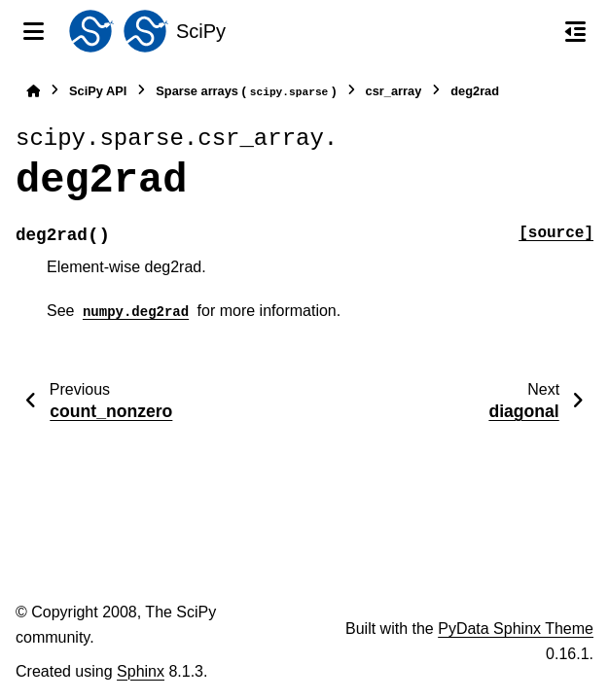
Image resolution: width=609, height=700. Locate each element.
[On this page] (575, 31)
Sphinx (141, 671)
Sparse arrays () (246, 92)
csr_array (394, 91)
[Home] (33, 91)
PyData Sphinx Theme (516, 629)
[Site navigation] (34, 31)
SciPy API (98, 91)
